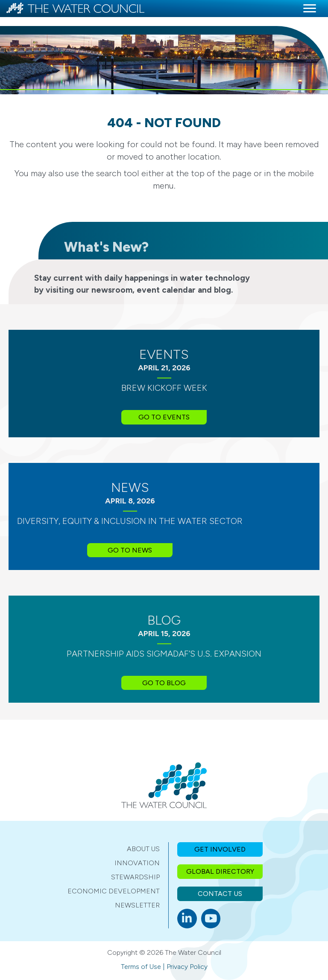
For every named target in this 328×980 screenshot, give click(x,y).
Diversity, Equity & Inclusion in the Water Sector (130, 521)
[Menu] (310, 9)
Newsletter (137, 905)
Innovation (137, 863)
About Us (143, 849)
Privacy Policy (187, 967)
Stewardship (135, 877)
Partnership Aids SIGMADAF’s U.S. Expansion (164, 654)
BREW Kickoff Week (164, 388)
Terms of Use (141, 967)
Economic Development (114, 891)
